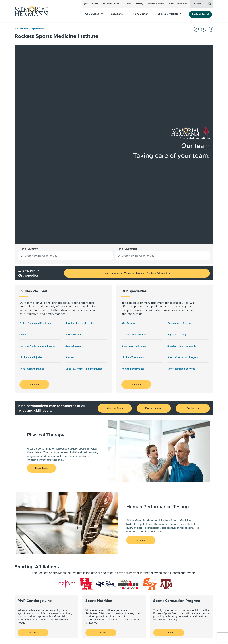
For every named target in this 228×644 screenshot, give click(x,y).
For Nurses (89, 547)
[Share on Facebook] (204, 29)
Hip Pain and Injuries (31, 233)
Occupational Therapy (180, 199)
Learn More (33, 508)
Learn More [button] (41, 344)
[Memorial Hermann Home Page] (30, 11)
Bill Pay (139, 4)
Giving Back (131, 578)
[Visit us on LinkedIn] (27, 634)
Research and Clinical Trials (98, 578)
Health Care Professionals (98, 536)
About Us (129, 536)
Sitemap (209, 624)
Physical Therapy (177, 210)
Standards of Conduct (95, 563)
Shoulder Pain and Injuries (80, 199)
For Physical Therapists (95, 551)
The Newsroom (132, 555)
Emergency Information (137, 559)
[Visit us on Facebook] (34, 634)
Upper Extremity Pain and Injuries (84, 245)
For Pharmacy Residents (96, 559)
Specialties (38, 29)
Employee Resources (186, 536)
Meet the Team (115, 284)
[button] (22, 131)
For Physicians (91, 543)
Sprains (70, 233)
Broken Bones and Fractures (35, 199)
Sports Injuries (73, 222)
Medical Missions (133, 588)
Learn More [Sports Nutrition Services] (101, 508)
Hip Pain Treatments (133, 233)
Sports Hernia (73, 210)
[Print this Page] (196, 29)
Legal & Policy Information (189, 544)
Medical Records (156, 4)
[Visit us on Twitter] (49, 634)
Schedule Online (111, 4)
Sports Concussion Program (183, 233)
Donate (127, 4)
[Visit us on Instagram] (56, 634)
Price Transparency (178, 4)
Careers (179, 581)
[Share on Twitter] (211, 29)
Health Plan (181, 573)
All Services (94, 14)
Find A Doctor (139, 14)
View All (34, 260)
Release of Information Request (192, 551)
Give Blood (130, 596)
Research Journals (93, 588)
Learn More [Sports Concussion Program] (169, 508)
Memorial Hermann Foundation (192, 559)
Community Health (134, 584)
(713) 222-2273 (91, 4)
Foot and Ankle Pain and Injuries (37, 222)
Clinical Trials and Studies (97, 584)
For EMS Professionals (95, 555)
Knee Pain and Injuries (32, 245)
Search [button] (203, 4)
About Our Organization (137, 543)
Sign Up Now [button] (41, 622)
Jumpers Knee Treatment (135, 210)
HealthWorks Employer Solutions (142, 563)
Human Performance (133, 245)
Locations (117, 14)
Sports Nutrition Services (181, 245)
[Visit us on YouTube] (42, 634)
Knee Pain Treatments (134, 222)
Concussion (26, 210)
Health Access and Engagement (141, 547)
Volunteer (130, 592)
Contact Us (193, 284)
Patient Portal (200, 14)
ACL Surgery (128, 199)
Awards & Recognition (136, 551)
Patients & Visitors (169, 14)
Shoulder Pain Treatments (182, 222)
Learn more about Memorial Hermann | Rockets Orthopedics (137, 149)
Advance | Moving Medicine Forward (98, 568)
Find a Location (154, 284)
